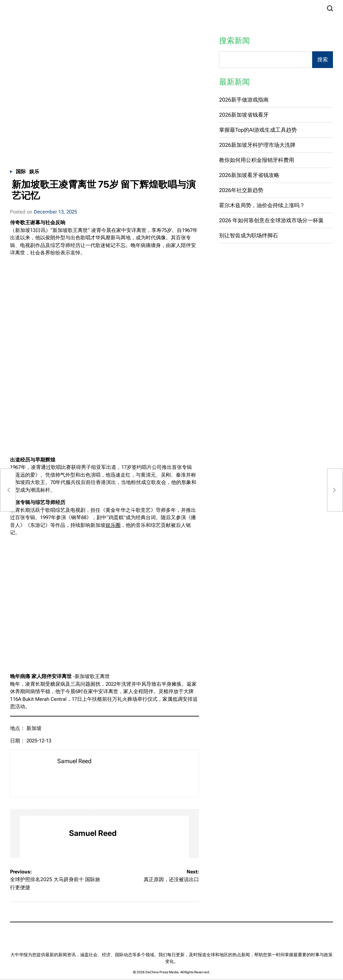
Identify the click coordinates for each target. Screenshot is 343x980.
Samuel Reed (93, 833)
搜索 (323, 59)
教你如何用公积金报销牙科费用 (257, 160)
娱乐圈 (113, 525)
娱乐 (34, 172)
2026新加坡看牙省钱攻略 (249, 175)
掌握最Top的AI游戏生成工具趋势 (258, 130)
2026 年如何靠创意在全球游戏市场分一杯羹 (271, 220)
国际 (21, 172)
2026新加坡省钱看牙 (244, 115)
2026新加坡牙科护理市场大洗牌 (257, 145)
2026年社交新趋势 (241, 190)
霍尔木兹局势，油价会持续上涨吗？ (262, 205)
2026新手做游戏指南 (244, 100)
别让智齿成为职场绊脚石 (249, 235)
